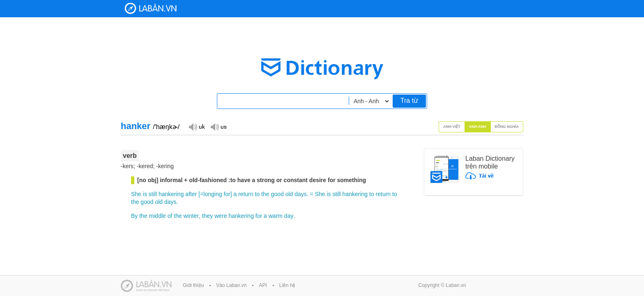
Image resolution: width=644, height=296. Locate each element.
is (145, 194)
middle (158, 216)
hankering (171, 194)
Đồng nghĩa (507, 127)
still (153, 194)
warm (276, 216)
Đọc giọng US (218, 126)
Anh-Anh (478, 127)
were (221, 216)
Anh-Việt (452, 127)
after (191, 194)
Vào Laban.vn (231, 285)
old (289, 194)
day (289, 216)
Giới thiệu (193, 285)
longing (213, 194)
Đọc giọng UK (197, 126)
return (246, 194)
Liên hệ (287, 285)
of (170, 216)
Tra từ (409, 101)
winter (191, 216)
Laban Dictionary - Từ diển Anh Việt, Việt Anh (151, 8)
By (134, 216)
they (207, 216)
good (277, 194)
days (301, 194)
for (227, 194)
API (263, 285)
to (258, 194)
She (136, 194)
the (265, 194)
